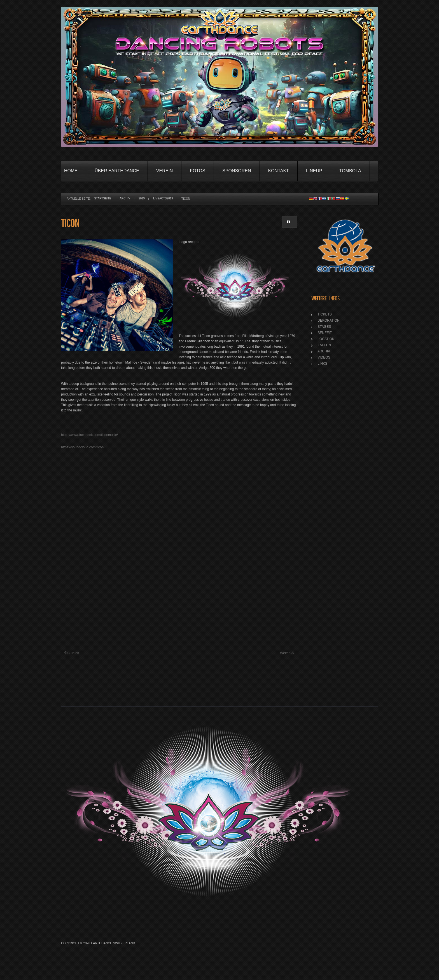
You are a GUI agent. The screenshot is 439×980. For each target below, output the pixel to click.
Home (71, 171)
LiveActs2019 (163, 198)
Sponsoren (237, 171)
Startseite (103, 198)
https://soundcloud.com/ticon (82, 447)
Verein (165, 171)
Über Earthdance (117, 171)
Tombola (350, 171)
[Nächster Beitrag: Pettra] (287, 653)
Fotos (198, 171)
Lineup (314, 171)
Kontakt (279, 171)
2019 (142, 198)
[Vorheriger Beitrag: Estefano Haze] (71, 653)
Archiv (125, 198)
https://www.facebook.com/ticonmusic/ (89, 435)
